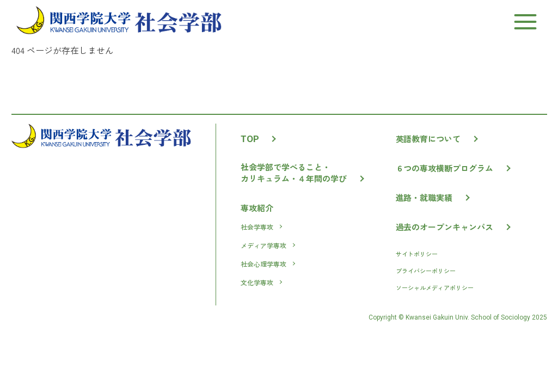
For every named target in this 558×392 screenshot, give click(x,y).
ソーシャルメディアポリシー (435, 287)
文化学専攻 (261, 282)
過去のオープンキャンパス (453, 227)
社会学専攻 (261, 227)
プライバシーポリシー (426, 271)
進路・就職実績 (433, 197)
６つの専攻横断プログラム (453, 168)
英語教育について (437, 139)
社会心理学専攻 (268, 264)
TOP (258, 139)
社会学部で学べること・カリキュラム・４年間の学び (302, 173)
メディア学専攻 (268, 245)
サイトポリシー (417, 254)
